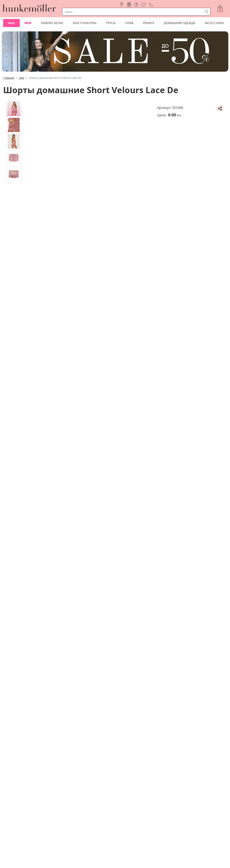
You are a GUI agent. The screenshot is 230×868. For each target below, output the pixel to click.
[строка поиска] (134, 12)
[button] (222, 9)
